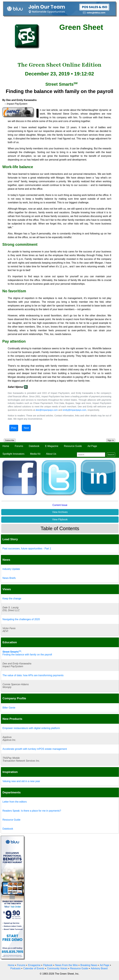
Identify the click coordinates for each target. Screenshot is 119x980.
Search (111, 455)
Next (26, 428)
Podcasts (15, 968)
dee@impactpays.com (47, 410)
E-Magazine (52, 446)
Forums (19, 446)
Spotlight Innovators (13, 454)
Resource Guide (73, 446)
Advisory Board (99, 968)
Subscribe (10, 440)
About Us (51, 454)
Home (6, 446)
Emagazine (34, 965)
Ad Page (92, 446)
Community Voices (57, 968)
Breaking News (89, 965)
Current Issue (60, 505)
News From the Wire (66, 965)
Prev (14, 428)
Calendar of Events (34, 968)
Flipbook (48, 965)
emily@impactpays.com (75, 410)
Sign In (111, 440)
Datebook (34, 446)
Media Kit (35, 454)
